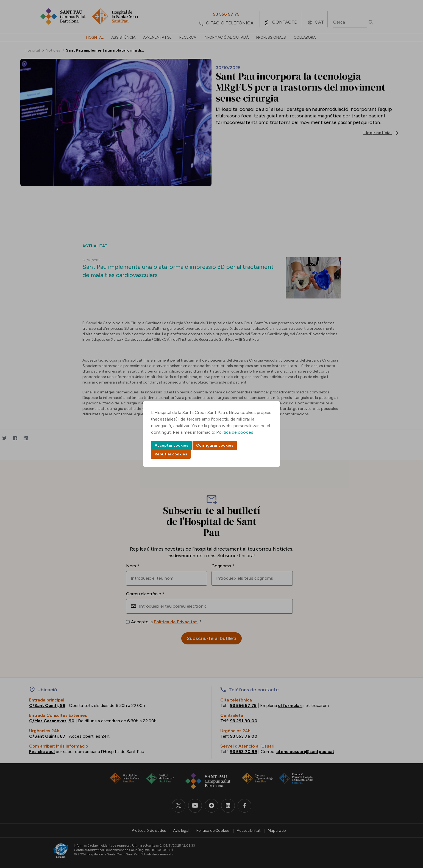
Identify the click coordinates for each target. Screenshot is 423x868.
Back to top (409, 834)
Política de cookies (235, 432)
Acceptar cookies (171, 445)
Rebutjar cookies (171, 454)
